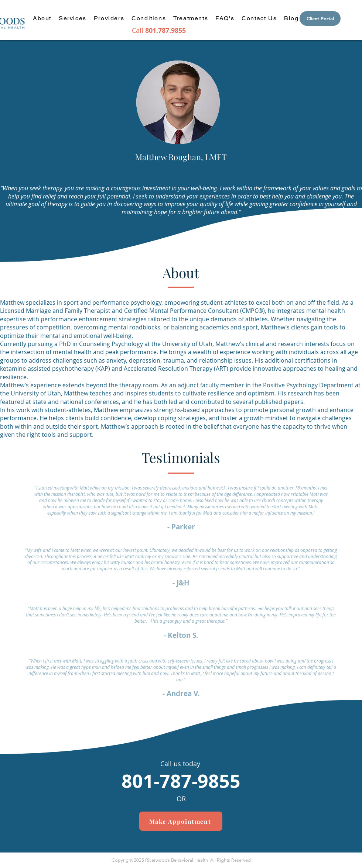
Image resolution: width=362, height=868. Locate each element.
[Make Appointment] (181, 821)
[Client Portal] (320, 18)
